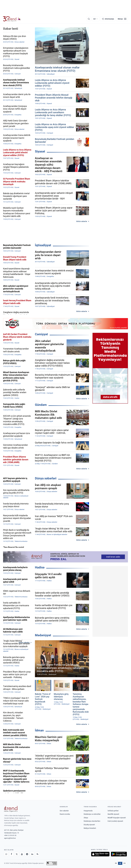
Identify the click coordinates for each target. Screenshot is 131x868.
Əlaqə (86, 818)
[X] (17, 854)
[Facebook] (11, 854)
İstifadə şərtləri (113, 811)
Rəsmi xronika (65, 814)
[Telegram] (27, 854)
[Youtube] (22, 854)
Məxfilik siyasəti (113, 814)
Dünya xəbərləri (46, 478)
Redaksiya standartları (92, 821)
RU (125, 863)
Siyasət (40, 151)
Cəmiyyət (41, 334)
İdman (39, 730)
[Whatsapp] (6, 854)
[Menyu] (122, 19)
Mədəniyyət (43, 635)
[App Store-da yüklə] (100, 854)
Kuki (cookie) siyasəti (115, 821)
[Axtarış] (89, 19)
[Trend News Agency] (11, 809)
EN (116, 863)
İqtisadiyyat (43, 245)
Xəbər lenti (11, 29)
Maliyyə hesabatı (90, 828)
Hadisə (40, 567)
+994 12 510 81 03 (10, 835)
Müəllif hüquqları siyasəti (117, 818)
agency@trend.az (10, 838)
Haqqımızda (88, 811)
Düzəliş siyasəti (89, 825)
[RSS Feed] (37, 854)
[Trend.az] (12, 19)
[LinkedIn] (32, 854)
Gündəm (41, 405)
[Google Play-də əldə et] (119, 854)
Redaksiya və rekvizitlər (92, 814)
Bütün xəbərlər (82, 221)
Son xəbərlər (64, 811)
